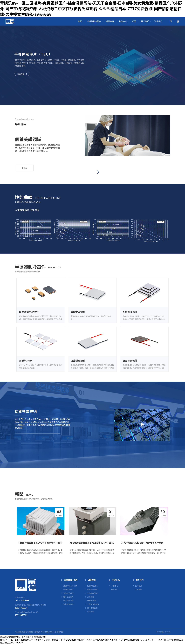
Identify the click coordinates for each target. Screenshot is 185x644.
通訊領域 (91, 612)
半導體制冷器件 (94, 21)
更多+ (24, 168)
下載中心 (115, 586)
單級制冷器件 (68, 589)
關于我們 (145, 21)
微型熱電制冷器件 (70, 586)
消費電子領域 (92, 589)
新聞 (134, 21)
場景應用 (110, 21)
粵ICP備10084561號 (49, 632)
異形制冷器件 (68, 597)
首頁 (80, 21)
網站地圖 (60, 632)
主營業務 (138, 589)
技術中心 (123, 21)
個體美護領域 (92, 586)
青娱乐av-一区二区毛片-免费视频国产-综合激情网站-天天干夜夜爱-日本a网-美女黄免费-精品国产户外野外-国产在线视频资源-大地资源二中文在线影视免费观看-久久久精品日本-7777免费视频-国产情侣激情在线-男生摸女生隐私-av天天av (91, 8)
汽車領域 (91, 597)
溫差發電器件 (68, 604)
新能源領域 (91, 601)
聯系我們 (158, 21)
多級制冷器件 (68, 593)
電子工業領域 (92, 608)
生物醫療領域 (92, 593)
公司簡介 (138, 586)
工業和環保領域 (93, 604)
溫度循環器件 (68, 601)
